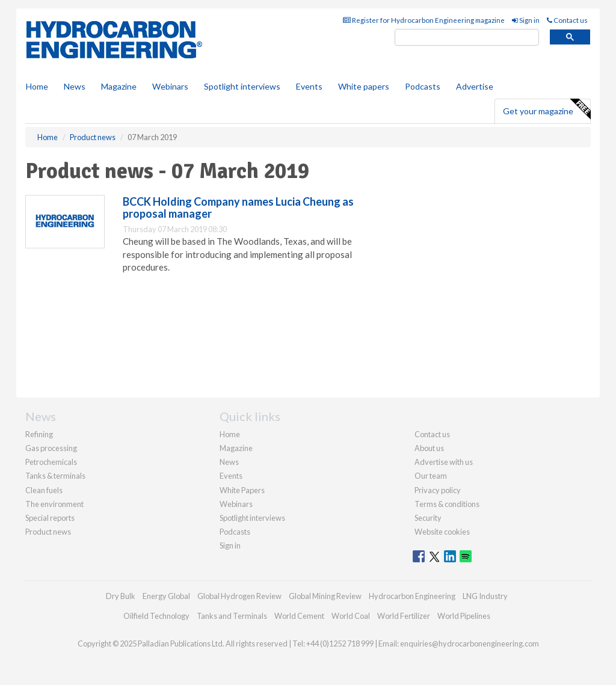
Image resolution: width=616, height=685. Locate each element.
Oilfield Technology (156, 616)
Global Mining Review (325, 596)
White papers (364, 86)
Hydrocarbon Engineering (412, 596)
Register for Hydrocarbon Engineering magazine (424, 20)
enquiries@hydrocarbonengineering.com (470, 644)
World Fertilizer (404, 616)
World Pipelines (464, 616)
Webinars (170, 86)
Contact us (567, 20)
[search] (467, 38)
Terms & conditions (447, 504)
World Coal (351, 616)
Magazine (119, 86)
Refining (39, 434)
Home (37, 86)
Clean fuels (44, 490)
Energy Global (166, 596)
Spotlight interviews (242, 86)
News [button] (75, 86)
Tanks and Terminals (232, 616)
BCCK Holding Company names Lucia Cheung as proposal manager (238, 207)
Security (428, 518)
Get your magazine (547, 109)
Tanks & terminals (55, 476)
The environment (54, 504)
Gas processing (51, 448)
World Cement (299, 616)
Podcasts (423, 86)
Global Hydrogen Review (239, 596)
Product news (48, 532)
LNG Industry (485, 596)
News (229, 462)
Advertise (475, 86)
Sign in (526, 20)
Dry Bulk (121, 596)
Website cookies (442, 532)
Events (309, 86)
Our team (431, 476)
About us (429, 448)
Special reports (50, 518)
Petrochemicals (51, 462)
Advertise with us (444, 462)
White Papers (242, 490)
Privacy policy (438, 490)
